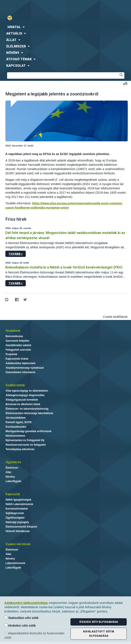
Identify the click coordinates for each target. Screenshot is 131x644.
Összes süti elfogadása (99, 622)
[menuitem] (65, 27)
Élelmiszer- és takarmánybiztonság (27, 409)
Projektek (11, 354)
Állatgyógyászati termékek (22, 400)
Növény (10, 477)
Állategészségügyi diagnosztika (25, 395)
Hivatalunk (13, 331)
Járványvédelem (16, 418)
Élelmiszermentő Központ (21, 527)
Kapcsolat (13, 494)
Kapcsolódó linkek (17, 359)
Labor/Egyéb (13, 481)
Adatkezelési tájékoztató (21, 363)
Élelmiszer (12, 468)
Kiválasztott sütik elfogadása (99, 634)
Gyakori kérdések (18, 544)
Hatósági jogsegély (17, 522)
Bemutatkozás (14, 336)
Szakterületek (15, 385)
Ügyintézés (13, 462)
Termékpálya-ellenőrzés (20, 449)
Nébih (33, 7)
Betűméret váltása (125, 84)
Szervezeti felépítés (18, 341)
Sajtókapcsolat (15, 513)
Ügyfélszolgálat (15, 518)
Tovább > (16, 254)
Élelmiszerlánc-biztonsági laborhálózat (29, 413)
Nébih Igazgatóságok (18, 500)
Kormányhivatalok (17, 509)
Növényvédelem (15, 436)
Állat (8, 472)
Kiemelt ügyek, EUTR (19, 422)
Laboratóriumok (15, 563)
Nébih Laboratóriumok (19, 504)
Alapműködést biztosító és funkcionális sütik (34, 635)
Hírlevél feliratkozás (18, 531)
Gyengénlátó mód (11, 18)
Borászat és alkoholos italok (23, 404)
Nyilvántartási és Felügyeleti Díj (25, 440)
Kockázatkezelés (16, 427)
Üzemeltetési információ (20, 372)
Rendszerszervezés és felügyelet (26, 445)
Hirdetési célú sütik (20, 625)
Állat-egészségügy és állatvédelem (27, 391)
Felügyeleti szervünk (18, 350)
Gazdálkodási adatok (18, 345)
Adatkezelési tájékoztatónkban (26, 603)
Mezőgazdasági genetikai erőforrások (28, 431)
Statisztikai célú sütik (21, 618)
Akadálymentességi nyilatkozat (25, 368)
